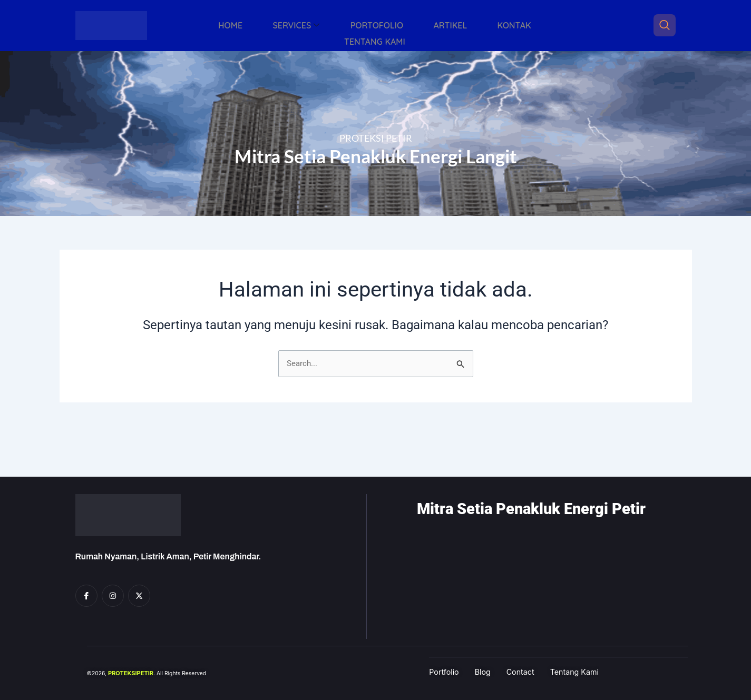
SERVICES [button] (264, 26)
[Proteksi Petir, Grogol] (542, 584)
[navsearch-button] (665, 26)
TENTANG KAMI (523, 26)
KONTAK (454, 26)
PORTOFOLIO (335, 26)
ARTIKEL (399, 26)
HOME (207, 26)
